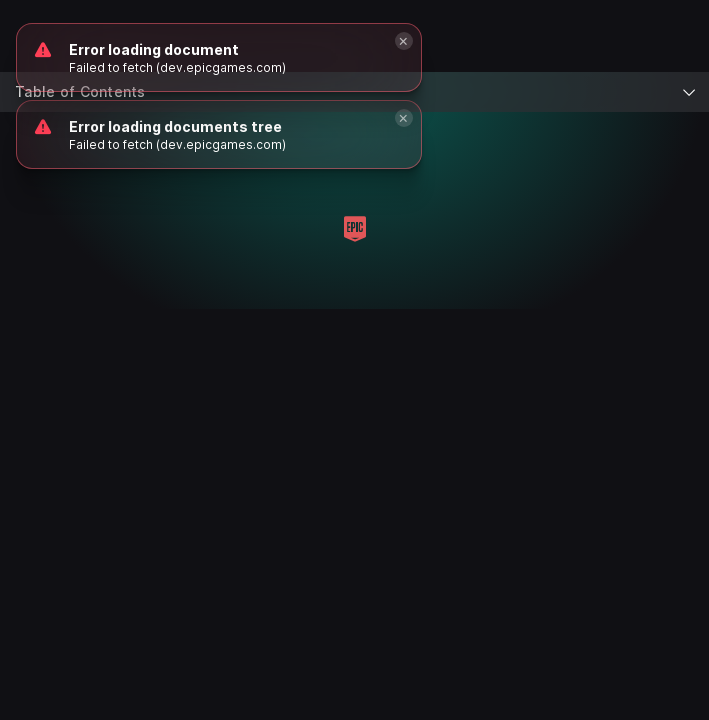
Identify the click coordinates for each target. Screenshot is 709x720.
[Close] (404, 118)
